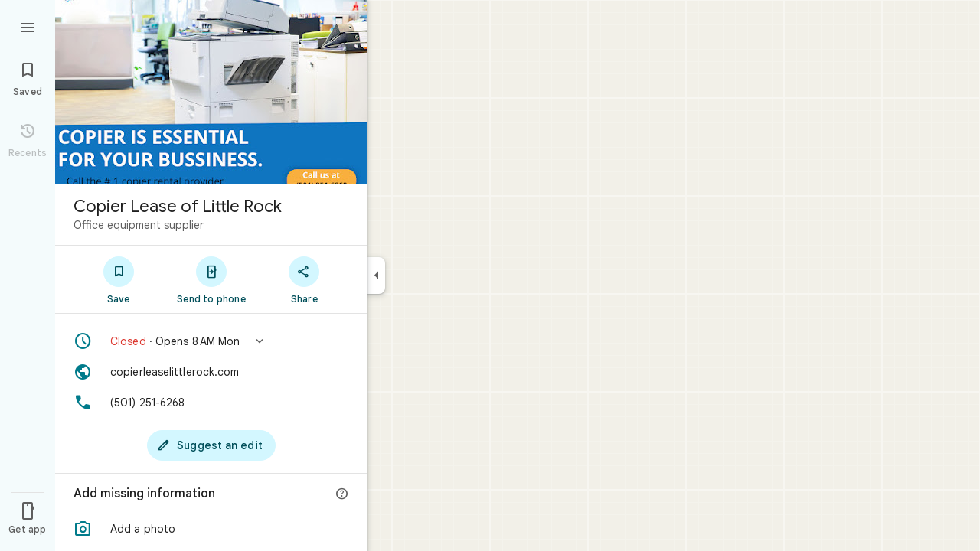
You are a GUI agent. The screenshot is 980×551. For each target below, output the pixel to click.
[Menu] (28, 26)
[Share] (304, 279)
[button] (211, 341)
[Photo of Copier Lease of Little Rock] (211, 92)
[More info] (342, 494)
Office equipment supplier (139, 225)
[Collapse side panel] (376, 275)
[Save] (118, 279)
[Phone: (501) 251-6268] (211, 403)
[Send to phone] (211, 279)
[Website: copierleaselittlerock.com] (211, 372)
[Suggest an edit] (211, 445)
